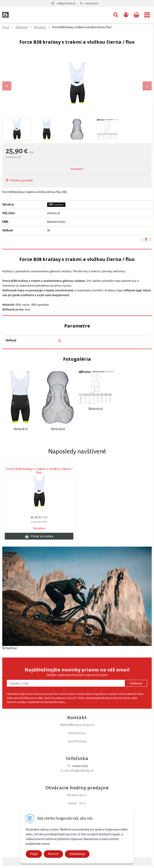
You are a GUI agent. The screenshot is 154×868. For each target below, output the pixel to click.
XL (60, 340)
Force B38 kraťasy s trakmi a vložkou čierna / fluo (39, 471)
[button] (116, 15)
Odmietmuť (77, 854)
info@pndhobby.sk (66, 3)
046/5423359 (91, 3)
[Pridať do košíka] (39, 536)
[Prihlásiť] (126, 15)
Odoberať (136, 683)
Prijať (34, 854)
